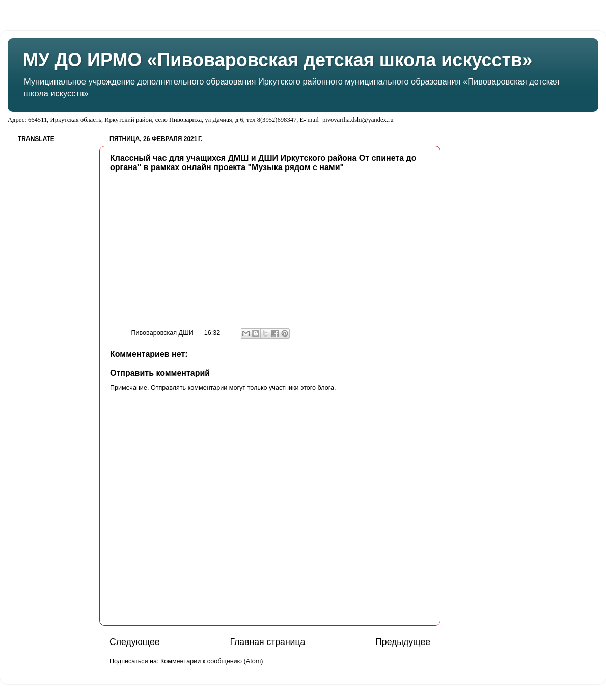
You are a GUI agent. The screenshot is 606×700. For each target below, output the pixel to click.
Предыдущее (403, 642)
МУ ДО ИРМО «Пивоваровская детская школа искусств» (278, 60)
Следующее (135, 642)
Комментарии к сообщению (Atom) (212, 661)
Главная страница (267, 642)
